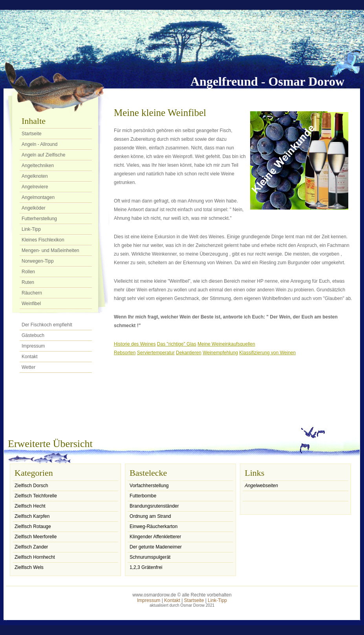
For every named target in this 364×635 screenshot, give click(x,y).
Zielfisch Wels (29, 567)
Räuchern (32, 293)
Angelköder (34, 208)
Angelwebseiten (261, 486)
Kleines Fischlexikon (43, 240)
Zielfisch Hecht (30, 506)
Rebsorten (125, 353)
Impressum (33, 346)
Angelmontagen (38, 197)
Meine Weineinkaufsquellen (226, 344)
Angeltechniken (38, 166)
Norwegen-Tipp (38, 261)
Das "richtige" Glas (177, 344)
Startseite (32, 134)
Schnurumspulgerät (150, 557)
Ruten (28, 282)
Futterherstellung (39, 219)
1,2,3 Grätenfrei (146, 567)
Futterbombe (143, 496)
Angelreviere (35, 187)
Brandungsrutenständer (154, 506)
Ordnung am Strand (150, 516)
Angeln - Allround (39, 144)
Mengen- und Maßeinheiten (50, 250)
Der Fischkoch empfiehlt (47, 325)
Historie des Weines (135, 344)
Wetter (28, 367)
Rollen (28, 272)
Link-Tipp (31, 229)
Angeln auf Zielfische (43, 155)
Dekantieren (189, 353)
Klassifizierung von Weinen (267, 353)
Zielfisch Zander (31, 547)
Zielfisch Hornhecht (35, 557)
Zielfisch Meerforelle (36, 537)
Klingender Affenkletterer (155, 537)
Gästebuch (33, 335)
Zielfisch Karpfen (32, 516)
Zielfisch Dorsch (31, 486)
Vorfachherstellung (149, 486)
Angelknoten (35, 176)
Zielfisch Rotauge (33, 526)
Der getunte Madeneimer (156, 547)
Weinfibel (31, 304)
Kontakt (30, 357)
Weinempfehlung (220, 353)
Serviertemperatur (156, 353)
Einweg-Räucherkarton (154, 526)
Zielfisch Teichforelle (36, 496)
